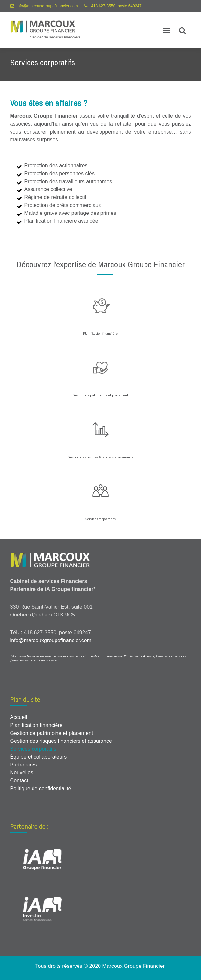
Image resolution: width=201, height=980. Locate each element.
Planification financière (100, 333)
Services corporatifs (100, 519)
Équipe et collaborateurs (39, 757)
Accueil (19, 717)
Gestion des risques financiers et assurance (100, 457)
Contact (19, 780)
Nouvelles (22, 773)
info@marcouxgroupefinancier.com (47, 6)
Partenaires (24, 765)
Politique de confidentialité (41, 788)
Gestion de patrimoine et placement (100, 395)
